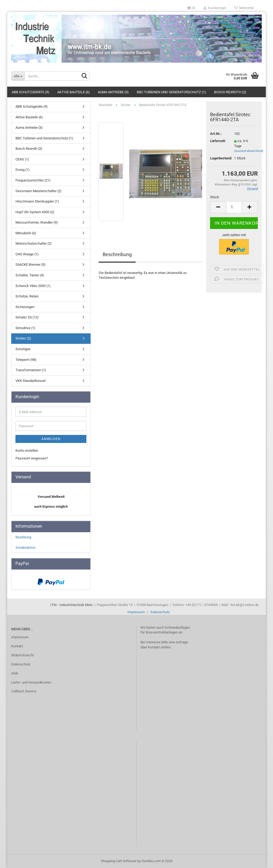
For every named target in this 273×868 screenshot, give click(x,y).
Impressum (136, 612)
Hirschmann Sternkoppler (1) (37, 201)
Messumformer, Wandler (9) (37, 222)
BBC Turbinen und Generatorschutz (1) (171, 92)
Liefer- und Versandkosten (31, 682)
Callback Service (24, 691)
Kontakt (17, 646)
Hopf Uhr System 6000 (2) (35, 212)
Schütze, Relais (27, 296)
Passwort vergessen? (32, 458)
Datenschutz (160, 612)
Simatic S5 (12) (27, 317)
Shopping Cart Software (119, 861)
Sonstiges (23, 349)
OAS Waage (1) (27, 254)
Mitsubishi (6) (26, 233)
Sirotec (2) (23, 338)
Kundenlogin (215, 8)
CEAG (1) (22, 159)
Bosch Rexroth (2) (230, 92)
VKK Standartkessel (31, 381)
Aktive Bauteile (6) (74, 92)
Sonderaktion (25, 548)
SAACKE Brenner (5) (31, 265)
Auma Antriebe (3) (113, 92)
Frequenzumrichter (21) (33, 180)
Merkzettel (244, 8)
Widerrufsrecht (23, 655)
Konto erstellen (27, 451)
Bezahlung (23, 537)
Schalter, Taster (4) (30, 275)
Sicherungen (25, 307)
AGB (15, 673)
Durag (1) (23, 170)
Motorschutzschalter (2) (34, 243)
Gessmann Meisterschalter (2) (39, 191)
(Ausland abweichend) (249, 151)
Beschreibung (117, 254)
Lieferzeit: (218, 141)
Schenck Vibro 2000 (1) (33, 286)
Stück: (215, 197)
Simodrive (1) (25, 328)
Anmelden (51, 439)
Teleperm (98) (26, 360)
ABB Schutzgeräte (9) (31, 92)
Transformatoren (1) (31, 370)
